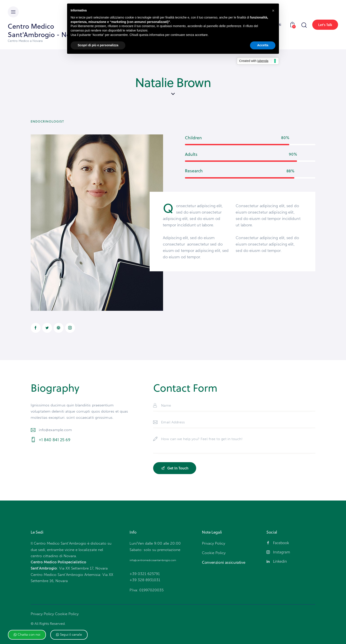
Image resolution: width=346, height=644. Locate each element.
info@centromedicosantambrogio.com (153, 560)
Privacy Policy (42, 614)
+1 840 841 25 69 (55, 440)
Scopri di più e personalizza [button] (98, 45)
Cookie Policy (67, 614)
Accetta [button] (263, 45)
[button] (27, 635)
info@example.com (55, 430)
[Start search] (304, 25)
